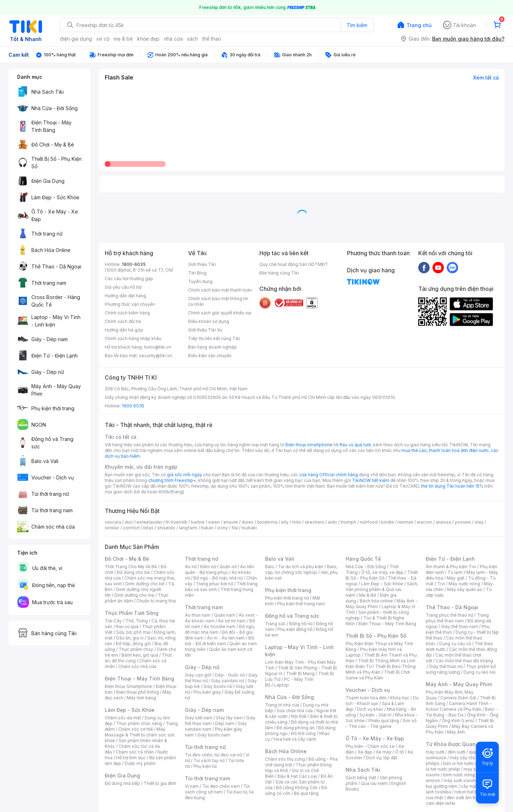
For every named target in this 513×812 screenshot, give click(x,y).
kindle (388, 522)
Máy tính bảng (141, 698)
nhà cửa (173, 39)
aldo (332, 522)
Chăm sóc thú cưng (285, 759)
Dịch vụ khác (370, 709)
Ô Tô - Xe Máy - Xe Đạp (375, 738)
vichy (222, 528)
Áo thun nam (198, 615)
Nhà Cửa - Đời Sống (289, 697)
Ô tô (400, 752)
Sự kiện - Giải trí (375, 715)
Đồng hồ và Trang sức (292, 616)
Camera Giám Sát (458, 698)
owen (214, 522)
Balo (270, 567)
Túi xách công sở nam (217, 789)
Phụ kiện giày (207, 692)
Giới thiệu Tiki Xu (205, 330)
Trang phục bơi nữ (214, 584)
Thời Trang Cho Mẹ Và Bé (131, 567)
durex (248, 522)
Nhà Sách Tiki (363, 770)
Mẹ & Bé (368, 595)
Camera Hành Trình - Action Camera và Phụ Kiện (459, 706)
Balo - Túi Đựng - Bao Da (462, 712)
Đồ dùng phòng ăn (296, 728)
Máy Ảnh (456, 732)
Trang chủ (419, 25)
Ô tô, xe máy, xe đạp (382, 572)
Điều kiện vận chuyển (210, 356)
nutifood (369, 522)
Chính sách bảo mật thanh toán (220, 290)
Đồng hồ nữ (301, 624)
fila (235, 528)
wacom (424, 522)
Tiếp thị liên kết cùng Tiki (214, 338)
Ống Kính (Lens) (458, 721)
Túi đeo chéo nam (221, 786)
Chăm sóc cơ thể (136, 729)
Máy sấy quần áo (465, 589)
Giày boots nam (214, 735)
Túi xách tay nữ (209, 760)
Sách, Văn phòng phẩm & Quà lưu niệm (382, 589)
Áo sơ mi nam (232, 621)
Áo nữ (191, 567)
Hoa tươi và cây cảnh (295, 739)
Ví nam (192, 786)
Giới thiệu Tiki (202, 264)
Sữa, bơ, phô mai (133, 632)
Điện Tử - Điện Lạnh (450, 559)
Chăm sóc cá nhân (135, 752)
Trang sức (275, 624)
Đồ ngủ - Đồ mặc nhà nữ (218, 578)
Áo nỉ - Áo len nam (226, 638)
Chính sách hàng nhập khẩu (133, 338)
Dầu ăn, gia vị (130, 638)
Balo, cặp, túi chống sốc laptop (301, 569)
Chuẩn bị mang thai (156, 601)
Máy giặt (456, 578)
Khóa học (400, 698)
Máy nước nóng (464, 584)
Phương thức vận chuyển (130, 304)
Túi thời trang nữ (205, 747)
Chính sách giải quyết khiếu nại (220, 313)
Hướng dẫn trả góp (124, 330)
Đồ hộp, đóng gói (133, 644)
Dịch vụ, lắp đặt (382, 758)
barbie (198, 522)
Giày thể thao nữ (446, 666)
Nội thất (299, 716)
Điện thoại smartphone (309, 445)
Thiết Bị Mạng (300, 674)
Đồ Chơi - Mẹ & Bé (127, 559)
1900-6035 (134, 264)
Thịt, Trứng (137, 621)
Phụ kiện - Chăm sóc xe (370, 746)
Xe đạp (365, 752)
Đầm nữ (208, 567)
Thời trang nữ (202, 559)
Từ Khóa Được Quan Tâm (457, 744)
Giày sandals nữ (228, 681)
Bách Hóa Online (286, 751)
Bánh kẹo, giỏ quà (140, 655)
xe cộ (103, 39)
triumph (348, 522)
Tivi (441, 584)
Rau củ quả (127, 626)
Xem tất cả (486, 78)
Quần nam (225, 615)
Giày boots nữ (218, 686)
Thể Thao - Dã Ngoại (452, 607)
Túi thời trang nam (208, 778)
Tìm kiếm (357, 25)
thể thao (212, 39)
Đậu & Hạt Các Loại (297, 776)
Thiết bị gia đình (160, 783)
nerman (405, 522)
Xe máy (384, 752)
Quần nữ (228, 567)
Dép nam (225, 723)
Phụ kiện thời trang (288, 590)
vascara (113, 522)
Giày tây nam (229, 718)
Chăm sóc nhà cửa (137, 666)
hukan (207, 528)
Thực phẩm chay (136, 649)
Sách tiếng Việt (361, 778)
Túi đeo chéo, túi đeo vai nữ (213, 755)
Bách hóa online (376, 601)
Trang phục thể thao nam (457, 618)
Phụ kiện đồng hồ (295, 629)
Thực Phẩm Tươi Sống (132, 613)
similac (112, 528)
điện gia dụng (76, 39)
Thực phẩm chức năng (139, 723)
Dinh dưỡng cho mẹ (134, 595)
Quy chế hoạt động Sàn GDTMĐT (294, 264)
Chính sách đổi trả (123, 321)
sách (193, 39)
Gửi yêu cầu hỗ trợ (123, 287)
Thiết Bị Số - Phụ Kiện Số (382, 575)
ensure (231, 522)
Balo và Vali (280, 559)
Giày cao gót (198, 675)
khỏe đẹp (148, 39)
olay (479, 522)
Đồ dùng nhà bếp (122, 783)
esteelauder (149, 522)
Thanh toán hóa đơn (366, 698)
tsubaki (249, 528)
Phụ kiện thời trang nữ (287, 598)
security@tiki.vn (156, 356)
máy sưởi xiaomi (460, 780)
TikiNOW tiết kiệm (371, 480)
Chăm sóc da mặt (123, 718)
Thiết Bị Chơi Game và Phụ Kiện (378, 675)
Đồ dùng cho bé (133, 572)
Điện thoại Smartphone (128, 686)
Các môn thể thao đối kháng (464, 661)
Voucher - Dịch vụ (368, 690)
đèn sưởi (457, 752)
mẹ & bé (123, 39)
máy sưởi (435, 752)
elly (285, 522)
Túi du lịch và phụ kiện (301, 567)
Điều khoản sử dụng (209, 321)
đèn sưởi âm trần (464, 798)
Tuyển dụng (200, 281)
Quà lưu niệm (374, 783)
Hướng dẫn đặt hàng (125, 296)
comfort (131, 528)
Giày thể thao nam (460, 626)
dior (129, 522)
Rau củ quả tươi (355, 445)
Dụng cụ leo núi (480, 672)
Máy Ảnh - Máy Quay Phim (459, 684)
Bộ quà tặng (306, 793)
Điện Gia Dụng (122, 775)
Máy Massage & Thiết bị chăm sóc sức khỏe (140, 735)
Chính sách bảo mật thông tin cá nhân (218, 301)
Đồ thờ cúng (303, 733)
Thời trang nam (204, 607)
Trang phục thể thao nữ (449, 615)
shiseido (166, 528)
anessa (443, 522)
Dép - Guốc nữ (230, 675)
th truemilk (177, 522)
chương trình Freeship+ (172, 480)
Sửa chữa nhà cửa (295, 711)
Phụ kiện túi (205, 766)
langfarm (188, 528)
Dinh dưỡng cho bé (145, 584)
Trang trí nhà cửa (282, 705)
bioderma (267, 522)
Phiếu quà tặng (384, 721)
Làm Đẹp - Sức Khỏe (130, 710)
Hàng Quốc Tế (363, 559)
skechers (314, 522)
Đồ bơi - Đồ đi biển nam (219, 641)
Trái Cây (113, 621)
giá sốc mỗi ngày (185, 475)
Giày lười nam (199, 718)
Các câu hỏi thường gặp (129, 279)
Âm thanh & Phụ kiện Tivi (451, 567)
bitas (148, 528)
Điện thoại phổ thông (138, 692)
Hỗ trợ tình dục (131, 758)
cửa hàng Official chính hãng (329, 475)
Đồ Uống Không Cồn (297, 788)
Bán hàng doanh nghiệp (213, 347)
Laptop (281, 685)
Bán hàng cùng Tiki (279, 273)
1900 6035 (133, 406)
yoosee (463, 522)
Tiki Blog (197, 273)
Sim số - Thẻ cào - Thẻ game (381, 723)
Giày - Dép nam (204, 710)
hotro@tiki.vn (158, 347)
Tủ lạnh (455, 572)
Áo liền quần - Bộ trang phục (219, 569)
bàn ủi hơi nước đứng (464, 763)
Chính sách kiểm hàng (127, 313)
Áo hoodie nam (220, 626)
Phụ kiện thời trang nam (301, 604)
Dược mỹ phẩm (140, 763)
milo (297, 522)
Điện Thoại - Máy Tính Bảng (139, 679)
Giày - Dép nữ (202, 667)
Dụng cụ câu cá (455, 644)
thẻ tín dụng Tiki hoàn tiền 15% (452, 486)
